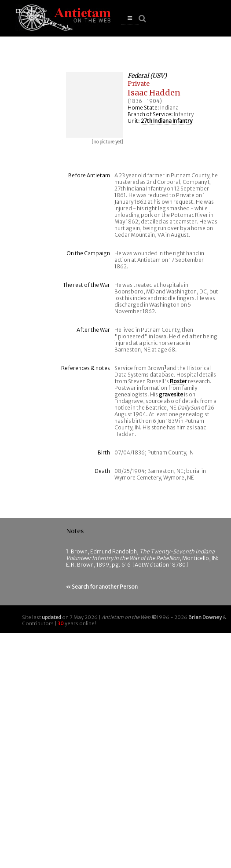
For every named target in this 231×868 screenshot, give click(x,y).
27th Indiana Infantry (167, 121)
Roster (178, 381)
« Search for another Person (102, 587)
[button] (130, 18)
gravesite (171, 394)
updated (51, 617)
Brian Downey (205, 617)
